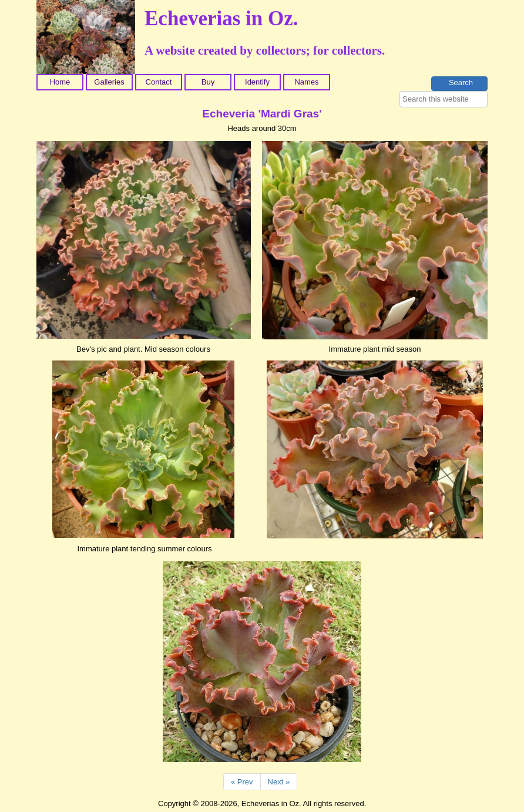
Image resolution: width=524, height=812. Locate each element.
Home (60, 82)
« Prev (242, 782)
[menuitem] (61, 82)
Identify (257, 82)
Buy (208, 82)
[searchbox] (444, 99)
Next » (279, 782)
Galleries (109, 82)
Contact (159, 82)
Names (306, 82)
